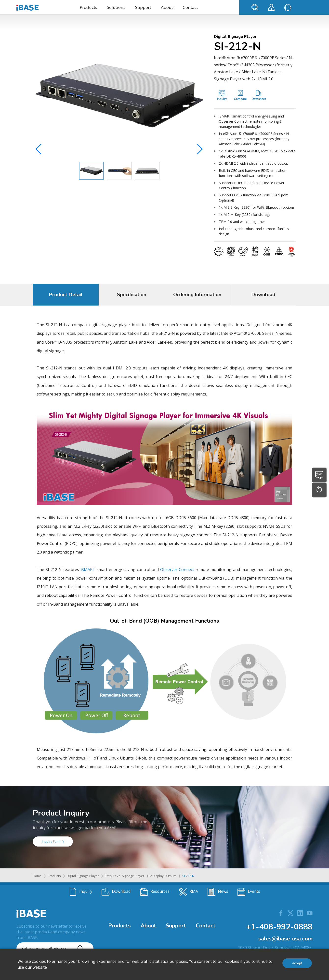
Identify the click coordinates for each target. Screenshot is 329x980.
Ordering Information (197, 295)
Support (143, 7)
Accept (297, 963)
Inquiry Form (53, 841)
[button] (200, 150)
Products (88, 7)
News (218, 892)
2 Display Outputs (163, 876)
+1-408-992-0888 (279, 927)
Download (263, 295)
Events (249, 892)
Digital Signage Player (83, 876)
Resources (155, 892)
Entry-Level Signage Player (125, 876)
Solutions (116, 7)
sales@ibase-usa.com (285, 939)
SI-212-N (188, 876)
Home (37, 876)
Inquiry (81, 892)
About (167, 7)
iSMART (88, 570)
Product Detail (66, 295)
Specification (132, 295)
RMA (189, 892)
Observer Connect (177, 570)
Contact (190, 7)
